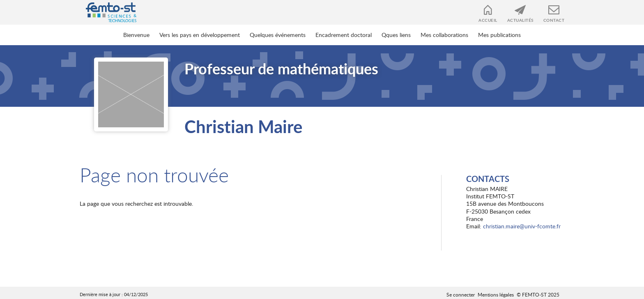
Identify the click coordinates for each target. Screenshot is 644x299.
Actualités (520, 20)
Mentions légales (496, 294)
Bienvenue (136, 35)
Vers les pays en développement (200, 35)
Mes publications (499, 35)
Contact (554, 20)
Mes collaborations (444, 35)
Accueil (488, 20)
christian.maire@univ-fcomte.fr (522, 226)
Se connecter (461, 294)
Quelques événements (278, 35)
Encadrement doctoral (344, 35)
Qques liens (396, 35)
